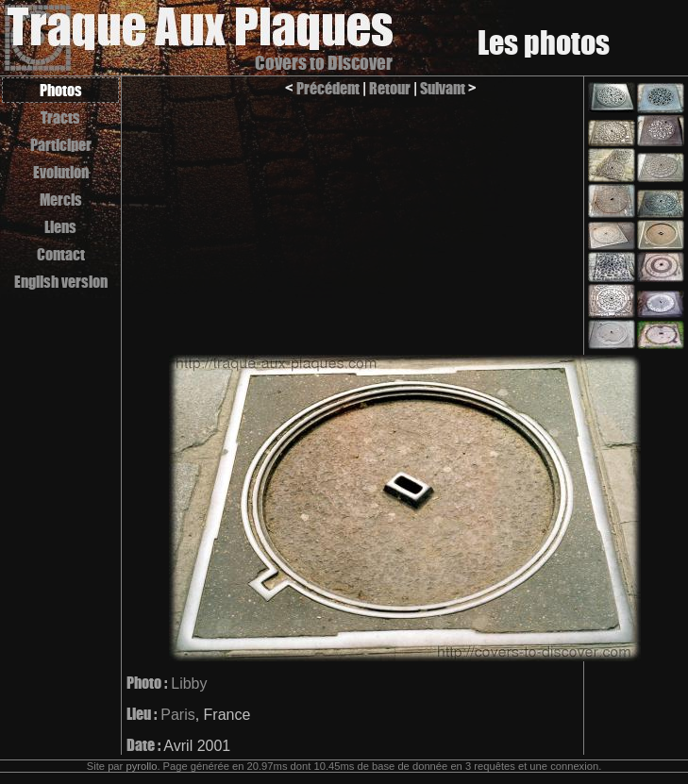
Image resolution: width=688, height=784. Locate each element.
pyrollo (141, 766)
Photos (61, 90)
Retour (390, 88)
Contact (61, 254)
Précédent (328, 88)
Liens (60, 227)
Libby (189, 684)
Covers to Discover (324, 63)
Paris (177, 715)
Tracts (60, 117)
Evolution (61, 172)
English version (61, 282)
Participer (61, 145)
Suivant (443, 88)
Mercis (61, 200)
